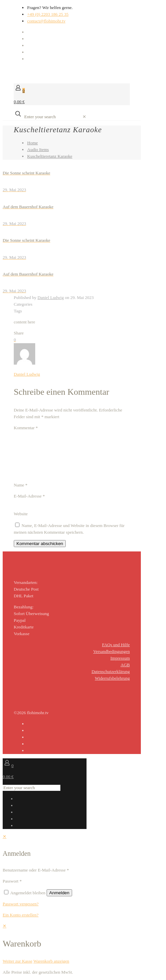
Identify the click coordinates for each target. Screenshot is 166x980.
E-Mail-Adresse (29, 496)
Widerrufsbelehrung (112, 678)
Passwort (12, 881)
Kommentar (26, 428)
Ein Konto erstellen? (21, 915)
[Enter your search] (52, 117)
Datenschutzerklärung (111, 671)
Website (21, 514)
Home (33, 143)
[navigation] (83, 944)
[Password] (52, 881)
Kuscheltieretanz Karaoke (50, 156)
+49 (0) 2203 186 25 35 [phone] (48, 14)
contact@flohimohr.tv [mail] (46, 21)
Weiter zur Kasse (17, 961)
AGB (125, 665)
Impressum (120, 658)
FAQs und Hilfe (116, 645)
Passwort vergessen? (21, 904)
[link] (84, 117)
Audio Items (38, 149)
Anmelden (59, 893)
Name (21, 485)
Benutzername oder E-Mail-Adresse (36, 870)
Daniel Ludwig (51, 297)
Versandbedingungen (112, 651)
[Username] (99, 870)
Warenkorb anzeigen (51, 961)
